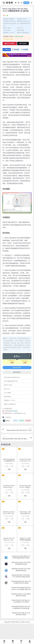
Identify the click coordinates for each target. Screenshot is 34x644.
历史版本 (23, 61)
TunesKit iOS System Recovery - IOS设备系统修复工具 (25, 478)
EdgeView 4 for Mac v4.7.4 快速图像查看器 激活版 (21, 587)
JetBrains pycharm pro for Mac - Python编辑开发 (9, 531)
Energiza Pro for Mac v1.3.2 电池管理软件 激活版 (21, 631)
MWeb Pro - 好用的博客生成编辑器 (25, 556)
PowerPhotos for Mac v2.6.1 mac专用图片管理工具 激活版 (21, 599)
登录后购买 (17, 385)
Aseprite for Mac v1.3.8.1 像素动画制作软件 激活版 (21, 612)
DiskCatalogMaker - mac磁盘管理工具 (9, 477)
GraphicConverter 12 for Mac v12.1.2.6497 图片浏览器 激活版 (21, 593)
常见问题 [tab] (16, 67)
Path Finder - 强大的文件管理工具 (25, 530)
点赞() (28, 438)
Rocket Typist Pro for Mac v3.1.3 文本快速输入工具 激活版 (21, 618)
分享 (15, 438)
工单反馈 (15, 428)
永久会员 (25, 378)
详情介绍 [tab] (7, 67)
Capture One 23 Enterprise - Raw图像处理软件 (9, 557)
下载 (9, 487)
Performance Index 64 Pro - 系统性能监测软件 (25, 504)
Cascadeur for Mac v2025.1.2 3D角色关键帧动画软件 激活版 (21, 574)
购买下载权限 (10, 61)
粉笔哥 (6, 438)
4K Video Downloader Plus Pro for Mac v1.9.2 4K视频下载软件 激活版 (21, 607)
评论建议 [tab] (25, 67)
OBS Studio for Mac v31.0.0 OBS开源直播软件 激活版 (21, 580)
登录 (26, 3)
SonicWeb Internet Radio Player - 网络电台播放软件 (9, 504)
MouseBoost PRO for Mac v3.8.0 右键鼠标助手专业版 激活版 (21, 625)
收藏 (21, 438)
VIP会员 (12, 378)
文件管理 (8, 435)
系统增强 (12, 36)
